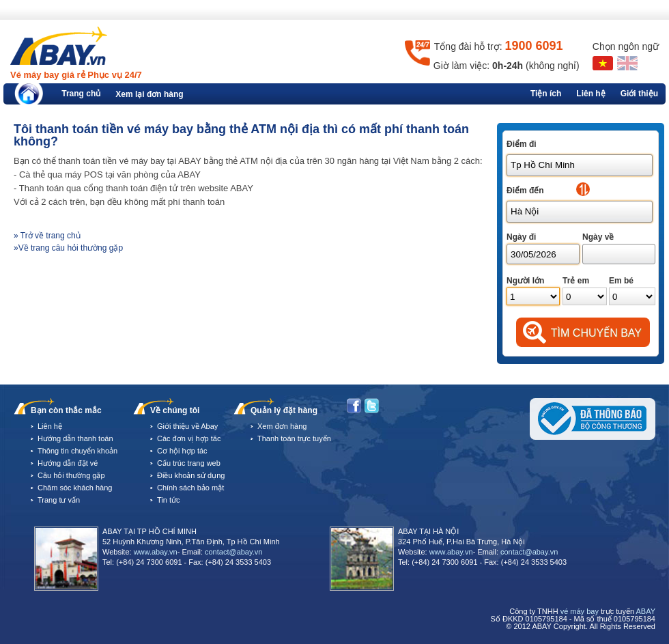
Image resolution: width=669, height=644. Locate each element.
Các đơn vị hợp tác (189, 438)
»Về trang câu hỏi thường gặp (68, 248)
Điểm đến (525, 191)
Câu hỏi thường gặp (71, 475)
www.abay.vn (156, 552)
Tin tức (169, 500)
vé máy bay (580, 611)
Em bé (621, 281)
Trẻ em (576, 281)
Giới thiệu (639, 94)
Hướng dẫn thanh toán (75, 438)
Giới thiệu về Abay (187, 426)
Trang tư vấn (59, 500)
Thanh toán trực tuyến (294, 438)
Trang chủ (81, 94)
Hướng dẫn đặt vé (68, 463)
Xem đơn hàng (282, 426)
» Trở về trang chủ (47, 236)
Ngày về (598, 237)
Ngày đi (521, 237)
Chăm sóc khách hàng (75, 488)
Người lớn (525, 281)
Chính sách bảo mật (190, 488)
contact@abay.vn (233, 552)
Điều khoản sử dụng (191, 475)
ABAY (645, 611)
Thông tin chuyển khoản (77, 451)
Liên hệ (590, 94)
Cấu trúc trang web (189, 463)
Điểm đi (522, 144)
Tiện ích (546, 94)
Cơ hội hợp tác (182, 451)
